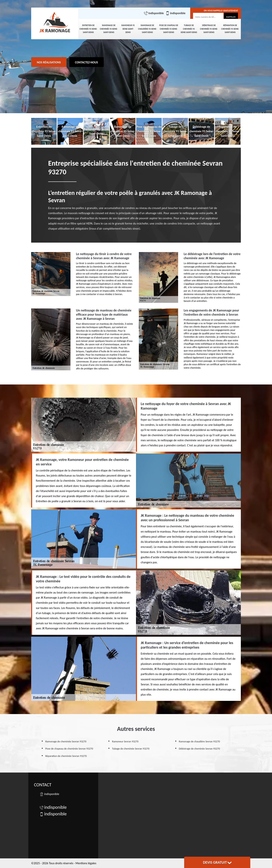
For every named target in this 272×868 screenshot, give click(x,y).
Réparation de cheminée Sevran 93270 (66, 756)
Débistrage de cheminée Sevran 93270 (199, 749)
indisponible (154, 13)
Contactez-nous (87, 62)
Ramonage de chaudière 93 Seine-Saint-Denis (147, 29)
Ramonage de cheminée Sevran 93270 (66, 742)
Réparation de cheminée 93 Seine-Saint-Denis (230, 29)
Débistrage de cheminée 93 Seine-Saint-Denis (209, 29)
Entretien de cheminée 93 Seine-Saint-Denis (88, 29)
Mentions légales (86, 863)
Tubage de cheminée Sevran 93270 (131, 749)
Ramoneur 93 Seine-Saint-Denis (128, 29)
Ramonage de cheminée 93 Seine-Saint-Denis (109, 29)
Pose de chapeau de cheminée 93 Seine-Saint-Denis (169, 29)
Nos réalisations (49, 62)
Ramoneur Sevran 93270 (125, 742)
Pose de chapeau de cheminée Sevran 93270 (69, 749)
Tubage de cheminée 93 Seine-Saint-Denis (189, 29)
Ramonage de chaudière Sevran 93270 (199, 742)
